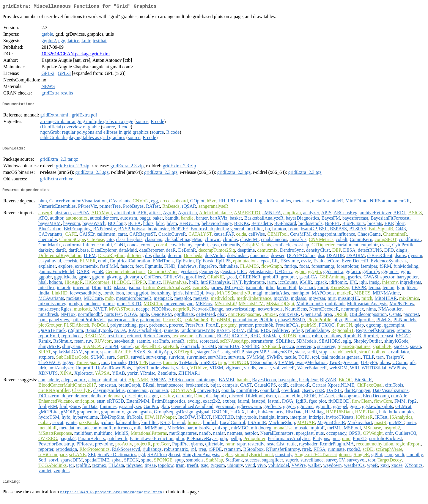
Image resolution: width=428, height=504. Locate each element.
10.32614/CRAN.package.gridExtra (75, 55)
